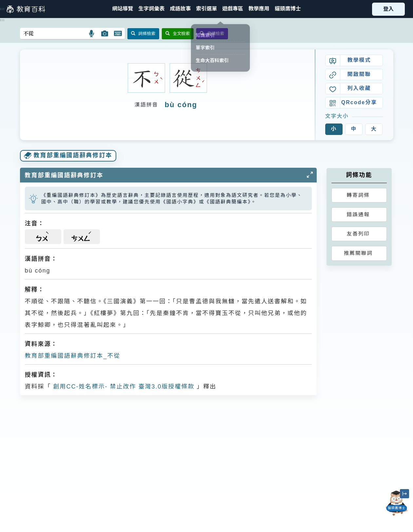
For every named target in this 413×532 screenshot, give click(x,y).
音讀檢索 (212, 34)
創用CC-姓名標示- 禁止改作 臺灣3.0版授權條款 (123, 387)
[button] (206, 9)
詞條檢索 (143, 34)
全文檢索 (178, 34)
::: (2, 9)
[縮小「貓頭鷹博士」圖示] (404, 494)
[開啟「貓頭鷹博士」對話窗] (397, 503)
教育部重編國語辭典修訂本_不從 (73, 356)
